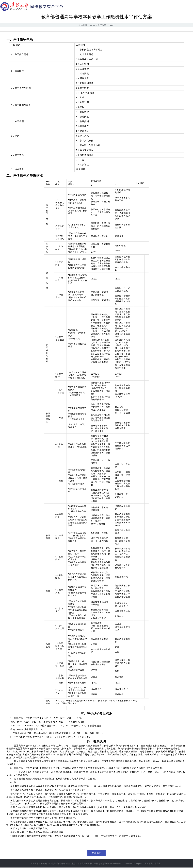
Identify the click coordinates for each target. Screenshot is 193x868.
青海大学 (35, 864)
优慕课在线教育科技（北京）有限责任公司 (71, 864)
